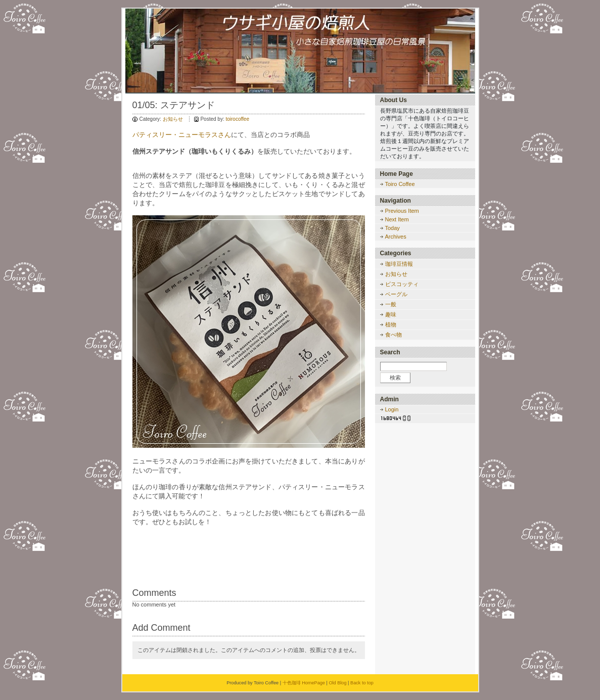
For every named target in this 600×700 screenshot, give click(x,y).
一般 (391, 304)
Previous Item (402, 211)
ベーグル (396, 294)
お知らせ (173, 119)
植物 (391, 324)
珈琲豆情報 (399, 264)
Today (393, 228)
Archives (396, 237)
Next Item (397, 219)
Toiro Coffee (400, 184)
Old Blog (337, 683)
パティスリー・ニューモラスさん (182, 135)
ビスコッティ (402, 284)
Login (392, 409)
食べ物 (394, 335)
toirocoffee (237, 119)
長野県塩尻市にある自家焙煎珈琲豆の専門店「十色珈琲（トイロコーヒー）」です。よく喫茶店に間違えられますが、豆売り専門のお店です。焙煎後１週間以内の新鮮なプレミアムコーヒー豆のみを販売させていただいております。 (425, 133)
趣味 (391, 314)
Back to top (362, 683)
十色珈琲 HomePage (304, 683)
